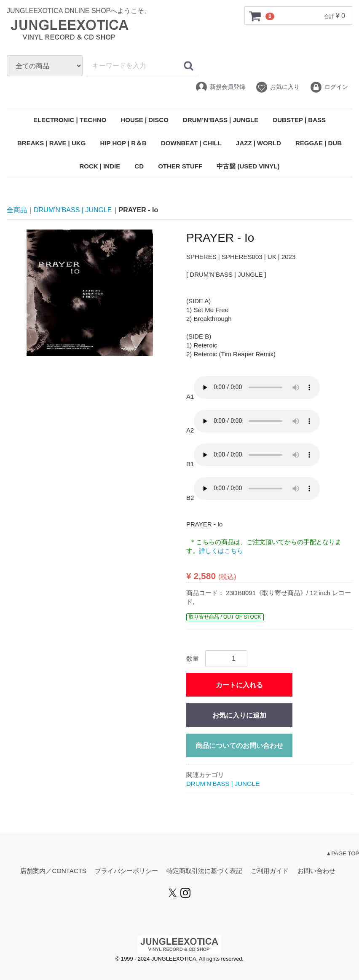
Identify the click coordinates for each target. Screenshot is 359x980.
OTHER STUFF (180, 166)
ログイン (329, 87)
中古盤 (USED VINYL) (248, 166)
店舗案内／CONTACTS (53, 871)
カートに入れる (239, 685)
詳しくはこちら (221, 551)
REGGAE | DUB (319, 143)
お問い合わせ (316, 871)
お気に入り (277, 87)
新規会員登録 (220, 87)
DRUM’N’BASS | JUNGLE (221, 120)
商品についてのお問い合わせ (239, 746)
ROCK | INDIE (100, 166)
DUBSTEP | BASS (299, 120)
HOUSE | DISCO (144, 120)
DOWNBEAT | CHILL (191, 143)
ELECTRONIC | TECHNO (70, 120)
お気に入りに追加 (239, 715)
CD (139, 166)
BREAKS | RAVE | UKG (51, 143)
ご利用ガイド (270, 871)
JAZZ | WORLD (259, 143)
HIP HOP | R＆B (123, 143)
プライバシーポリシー (126, 871)
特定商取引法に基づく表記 (204, 871)
